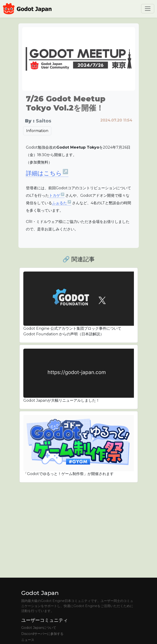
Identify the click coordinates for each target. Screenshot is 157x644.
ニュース (28, 640)
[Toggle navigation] (148, 9)
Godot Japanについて (39, 628)
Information (37, 131)
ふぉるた (62, 203)
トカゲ (57, 195)
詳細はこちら (47, 173)
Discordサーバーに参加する (42, 634)
